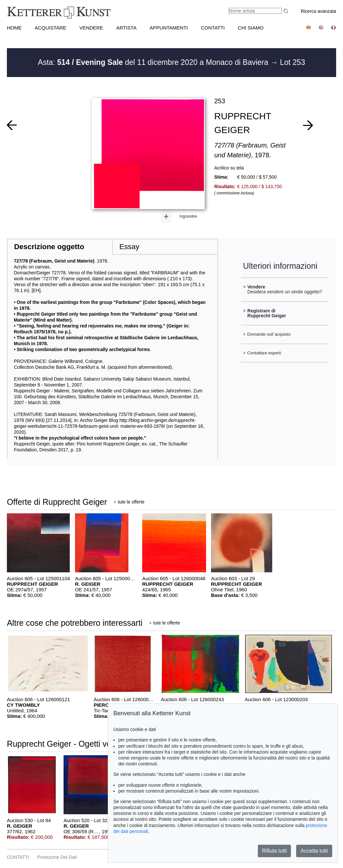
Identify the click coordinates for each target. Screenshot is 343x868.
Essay (129, 247)
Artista (126, 28)
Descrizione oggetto (49, 247)
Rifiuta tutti (275, 851)
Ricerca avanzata (318, 11)
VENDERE (91, 28)
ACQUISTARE (50, 28)
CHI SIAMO (251, 28)
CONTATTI (213, 28)
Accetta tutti (314, 851)
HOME (14, 28)
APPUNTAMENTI (169, 28)
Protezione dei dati (57, 857)
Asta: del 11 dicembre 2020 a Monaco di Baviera (154, 62)
